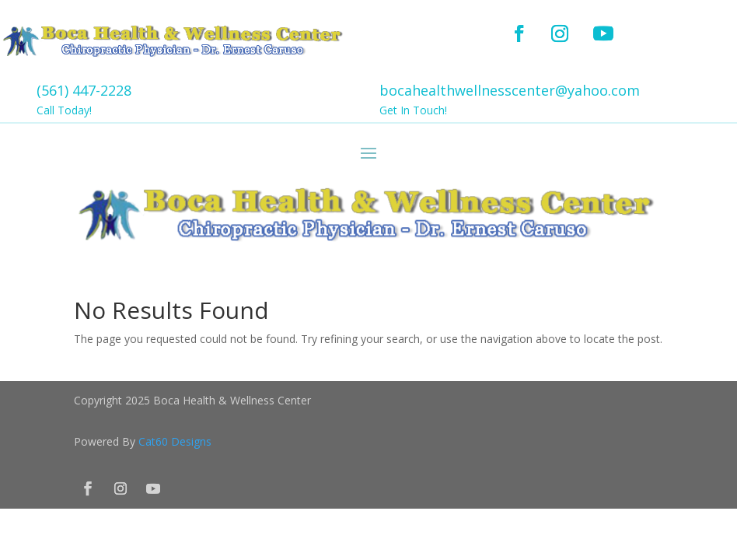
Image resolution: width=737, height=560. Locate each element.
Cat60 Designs (175, 441)
